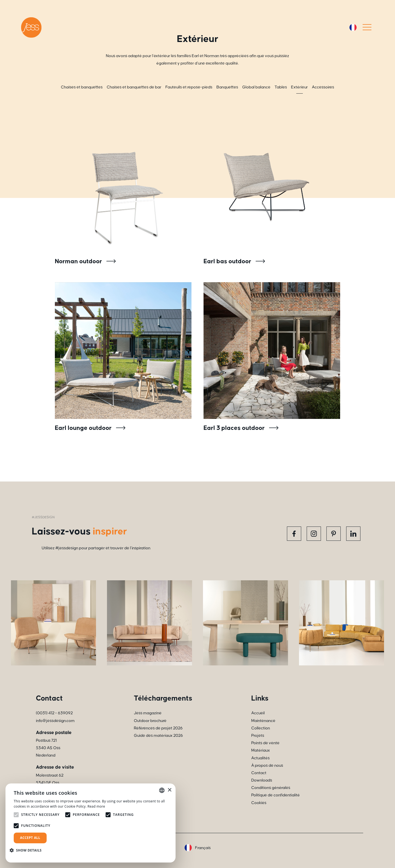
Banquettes (227, 87)
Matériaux (261, 750)
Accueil (258, 713)
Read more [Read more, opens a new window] (96, 806)
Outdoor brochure (150, 721)
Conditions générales (271, 788)
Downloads (262, 780)
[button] (28, 850)
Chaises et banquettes (82, 87)
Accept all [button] (30, 838)
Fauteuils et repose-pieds (189, 87)
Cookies (259, 803)
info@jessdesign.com (55, 721)
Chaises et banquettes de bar (134, 87)
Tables (281, 87)
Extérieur (299, 87)
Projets (258, 736)
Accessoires (323, 87)
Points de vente (265, 743)
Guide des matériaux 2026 (158, 736)
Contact (259, 773)
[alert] (91, 823)
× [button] (169, 790)
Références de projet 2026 (158, 728)
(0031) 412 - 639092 (54, 713)
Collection (261, 728)
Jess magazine (148, 713)
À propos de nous (267, 765)
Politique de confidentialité (276, 795)
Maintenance (263, 721)
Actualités (260, 758)
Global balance (256, 87)
